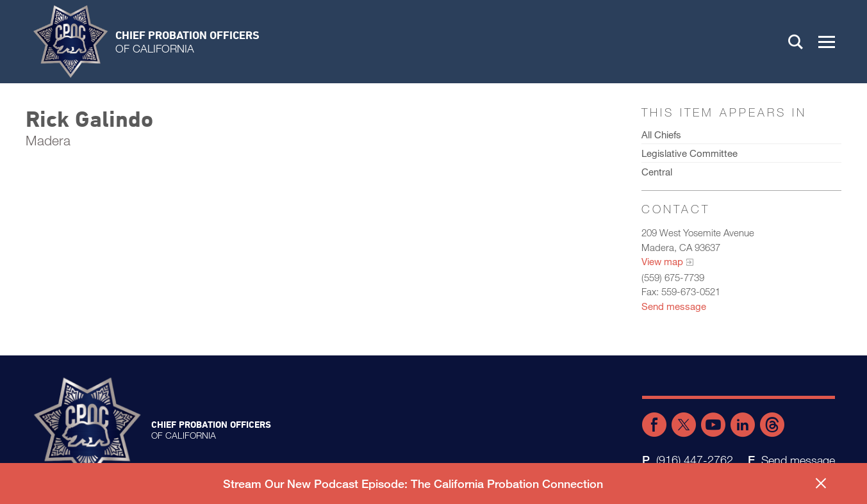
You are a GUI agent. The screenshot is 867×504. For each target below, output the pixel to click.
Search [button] (796, 42)
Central (657, 172)
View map (662, 261)
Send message (674, 306)
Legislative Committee (689, 153)
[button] (827, 42)
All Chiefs (661, 134)
